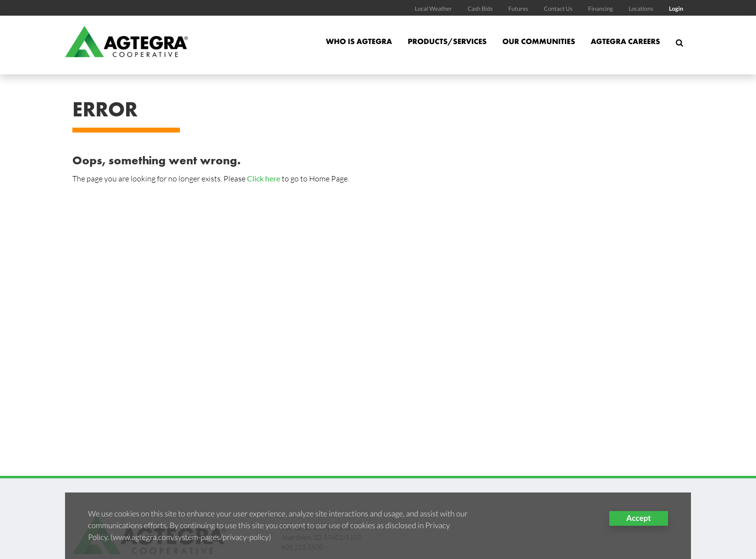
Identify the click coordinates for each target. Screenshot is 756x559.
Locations (641, 9)
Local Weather (433, 9)
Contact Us (558, 9)
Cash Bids (480, 9)
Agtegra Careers (625, 41)
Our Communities (539, 41)
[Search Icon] (679, 47)
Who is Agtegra (359, 41)
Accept (639, 518)
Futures (519, 9)
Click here (264, 178)
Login (676, 9)
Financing (601, 9)
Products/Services (447, 41)
